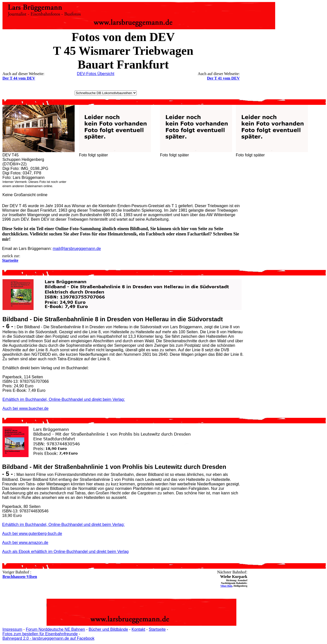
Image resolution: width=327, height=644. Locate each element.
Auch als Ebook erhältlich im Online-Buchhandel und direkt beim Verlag (65, 552)
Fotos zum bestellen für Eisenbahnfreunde (40, 634)
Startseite (157, 629)
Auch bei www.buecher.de (26, 408)
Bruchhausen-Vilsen (20, 577)
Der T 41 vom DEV (223, 78)
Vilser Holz (226, 586)
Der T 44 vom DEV (19, 78)
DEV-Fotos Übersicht (96, 74)
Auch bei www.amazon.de (25, 543)
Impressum (12, 629)
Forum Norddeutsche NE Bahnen (55, 629)
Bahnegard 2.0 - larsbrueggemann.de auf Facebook (48, 638)
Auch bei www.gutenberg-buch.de (32, 534)
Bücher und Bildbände (108, 629)
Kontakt (138, 629)
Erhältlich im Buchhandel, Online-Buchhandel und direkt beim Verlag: (64, 399)
